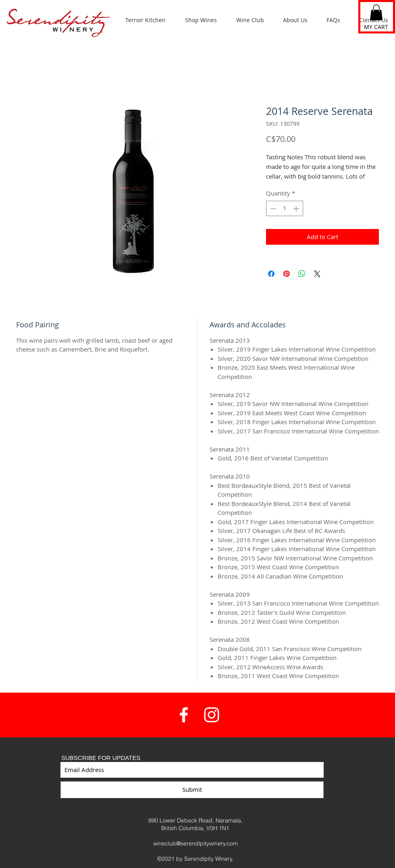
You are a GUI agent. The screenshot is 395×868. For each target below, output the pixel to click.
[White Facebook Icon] (184, 715)
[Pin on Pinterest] (287, 274)
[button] (376, 12)
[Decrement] (273, 209)
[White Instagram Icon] (212, 715)
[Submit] (192, 790)
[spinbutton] (285, 209)
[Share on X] (317, 274)
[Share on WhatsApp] (302, 274)
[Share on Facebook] (271, 274)
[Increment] (297, 209)
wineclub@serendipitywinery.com (195, 843)
